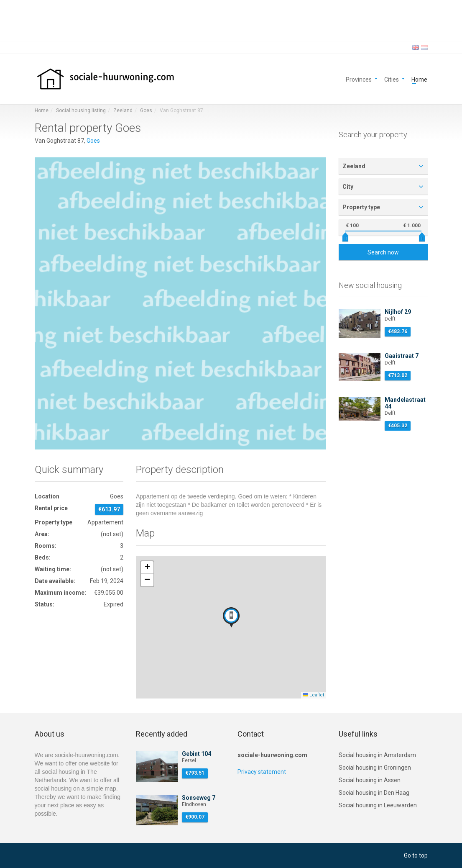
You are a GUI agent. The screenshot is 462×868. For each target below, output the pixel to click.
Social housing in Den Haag (374, 793)
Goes (146, 110)
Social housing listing (81, 110)
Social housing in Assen (370, 780)
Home (419, 79)
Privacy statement (262, 772)
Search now (383, 252)
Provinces (359, 79)
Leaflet (314, 695)
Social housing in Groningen (375, 768)
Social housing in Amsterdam (377, 755)
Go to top (416, 855)
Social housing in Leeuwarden (378, 805)
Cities (392, 79)
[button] (231, 617)
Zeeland (123, 110)
